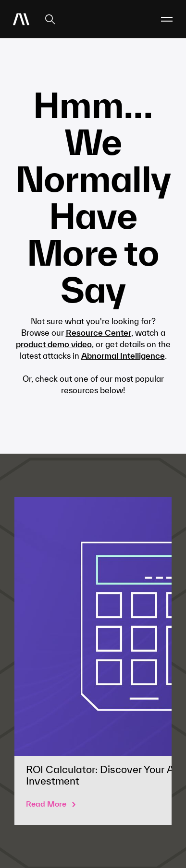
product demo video (54, 344)
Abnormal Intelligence (123, 356)
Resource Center (99, 333)
